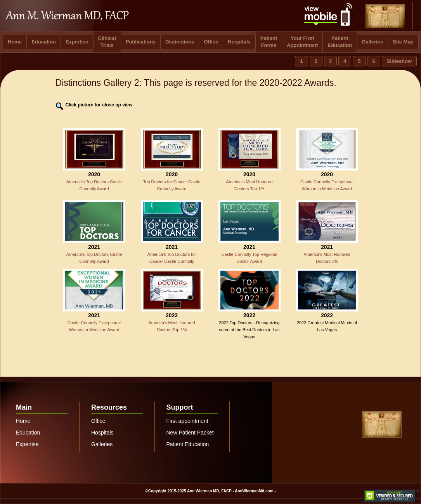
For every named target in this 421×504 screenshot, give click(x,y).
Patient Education (340, 42)
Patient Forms (269, 42)
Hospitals (239, 42)
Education (44, 42)
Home (15, 42)
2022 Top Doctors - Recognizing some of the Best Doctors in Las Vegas (249, 330)
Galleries (372, 42)
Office (211, 42)
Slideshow (399, 61)
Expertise (77, 42)
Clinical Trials (107, 42)
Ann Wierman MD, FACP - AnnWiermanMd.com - (231, 491)
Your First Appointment (302, 42)
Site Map (403, 42)
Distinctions (180, 42)
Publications (141, 42)
